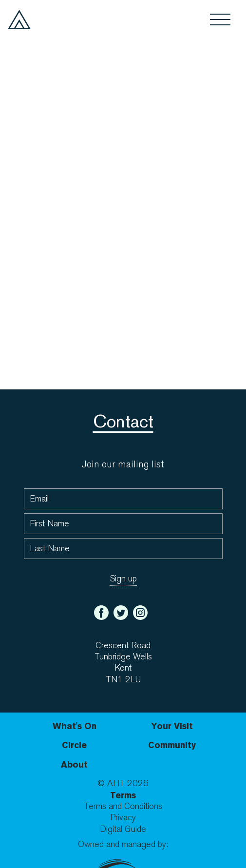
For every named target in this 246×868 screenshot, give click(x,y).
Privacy (123, 818)
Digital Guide (123, 829)
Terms (123, 795)
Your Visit (172, 726)
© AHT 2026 (123, 783)
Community (172, 745)
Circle (74, 745)
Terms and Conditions (123, 806)
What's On (75, 726)
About (74, 764)
